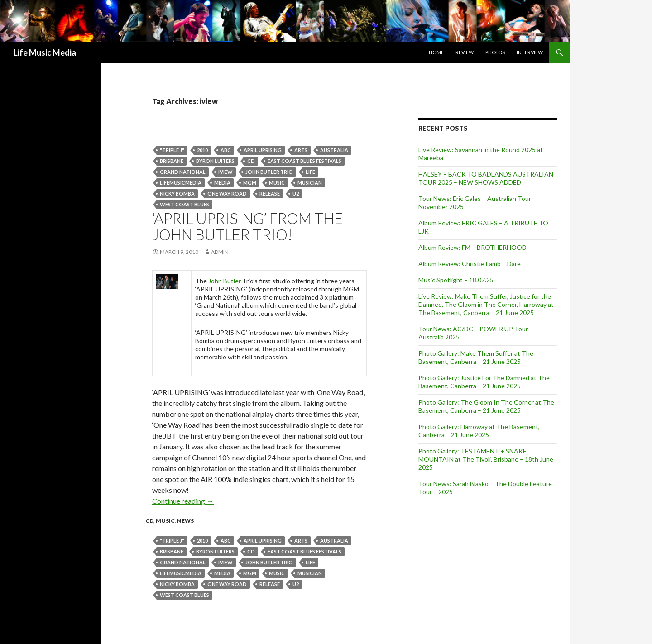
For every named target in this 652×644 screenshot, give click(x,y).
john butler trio (269, 172)
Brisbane (172, 161)
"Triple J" (172, 150)
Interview (530, 52)
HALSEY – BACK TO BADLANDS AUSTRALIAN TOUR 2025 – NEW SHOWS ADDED (486, 178)
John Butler (225, 281)
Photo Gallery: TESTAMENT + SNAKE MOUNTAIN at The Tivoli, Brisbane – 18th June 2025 (486, 459)
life (310, 172)
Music (277, 183)
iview (225, 172)
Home (436, 52)
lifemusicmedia (181, 183)
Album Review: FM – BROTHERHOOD (472, 247)
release (270, 193)
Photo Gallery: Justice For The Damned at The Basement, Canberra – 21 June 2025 (484, 382)
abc (226, 150)
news (185, 521)
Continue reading (183, 501)
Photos (495, 52)
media (222, 183)
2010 (202, 150)
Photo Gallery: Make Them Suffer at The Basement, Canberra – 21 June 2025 (476, 357)
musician (310, 183)
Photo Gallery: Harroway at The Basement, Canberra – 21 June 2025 (479, 431)
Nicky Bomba (177, 193)
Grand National (183, 172)
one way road (227, 193)
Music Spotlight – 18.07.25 (456, 280)
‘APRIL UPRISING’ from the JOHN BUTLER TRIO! (247, 226)
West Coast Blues (185, 204)
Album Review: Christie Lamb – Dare (470, 264)
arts (301, 150)
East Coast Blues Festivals (304, 161)
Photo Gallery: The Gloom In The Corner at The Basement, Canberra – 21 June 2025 (486, 406)
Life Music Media (45, 52)
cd (251, 161)
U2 (296, 193)
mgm (250, 183)
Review (465, 52)
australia (334, 150)
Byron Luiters (215, 161)
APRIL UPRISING (263, 150)
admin (220, 252)
